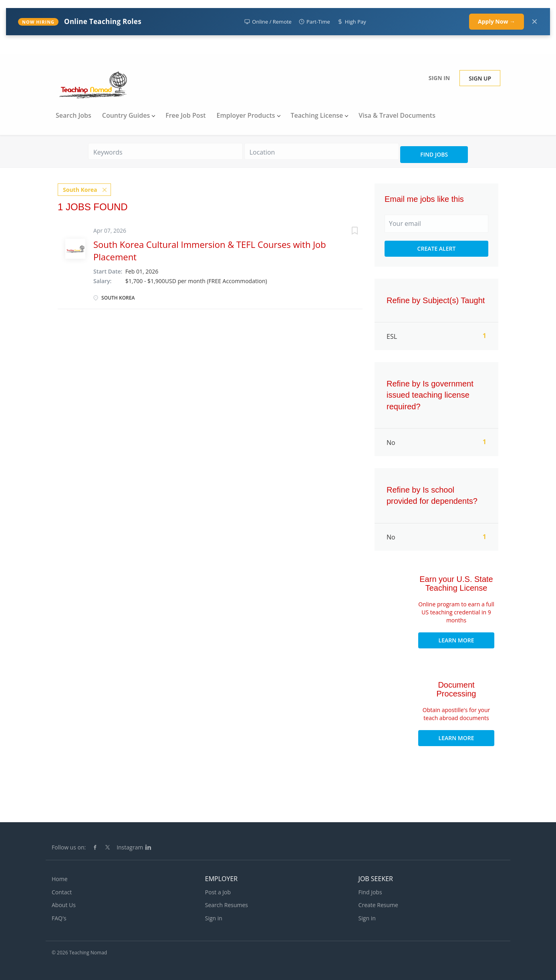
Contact (62, 892)
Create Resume (378, 905)
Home (60, 879)
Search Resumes (227, 905)
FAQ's (59, 918)
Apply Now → (497, 21)
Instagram (130, 847)
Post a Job (218, 892)
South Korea (80, 190)
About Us (64, 905)
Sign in (439, 78)
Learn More (456, 640)
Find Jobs (434, 154)
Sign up (480, 78)
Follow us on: (69, 847)
